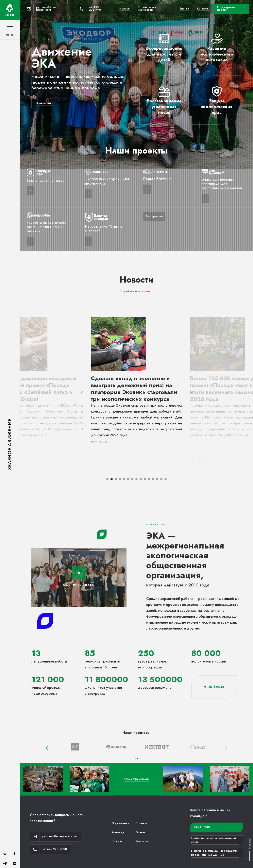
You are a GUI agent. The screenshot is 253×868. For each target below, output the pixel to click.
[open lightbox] (79, 573)
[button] (82, 393)
